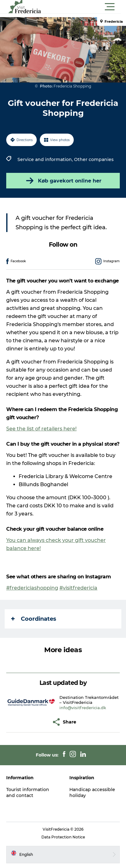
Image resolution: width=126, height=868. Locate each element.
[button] (91, 7)
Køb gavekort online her (63, 181)
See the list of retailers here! (41, 429)
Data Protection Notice (63, 837)
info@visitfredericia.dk (83, 708)
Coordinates (34, 619)
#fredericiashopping (32, 588)
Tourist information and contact (28, 792)
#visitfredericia (78, 588)
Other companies (94, 159)
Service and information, (46, 159)
